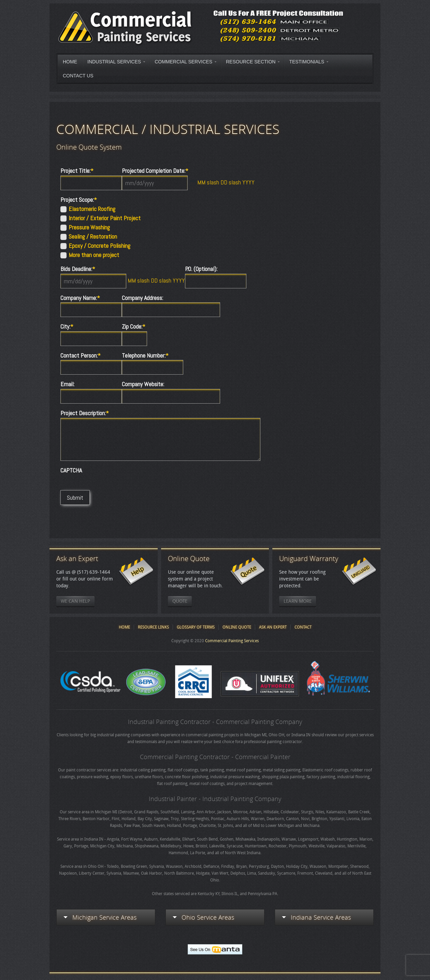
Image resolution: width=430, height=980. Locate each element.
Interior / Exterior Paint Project (105, 218)
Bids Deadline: (78, 269)
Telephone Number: (145, 356)
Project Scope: (79, 200)
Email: (67, 384)
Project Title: (77, 171)
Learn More (298, 601)
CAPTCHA (71, 470)
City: (67, 327)
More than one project (94, 255)
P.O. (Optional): (201, 269)
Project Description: (85, 413)
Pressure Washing (89, 227)
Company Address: (142, 298)
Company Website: (143, 384)
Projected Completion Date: (155, 171)
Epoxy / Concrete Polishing (99, 246)
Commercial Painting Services (232, 641)
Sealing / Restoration (93, 237)
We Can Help (75, 601)
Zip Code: (134, 327)
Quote (180, 601)
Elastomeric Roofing (92, 209)
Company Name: (80, 298)
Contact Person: (81, 356)
